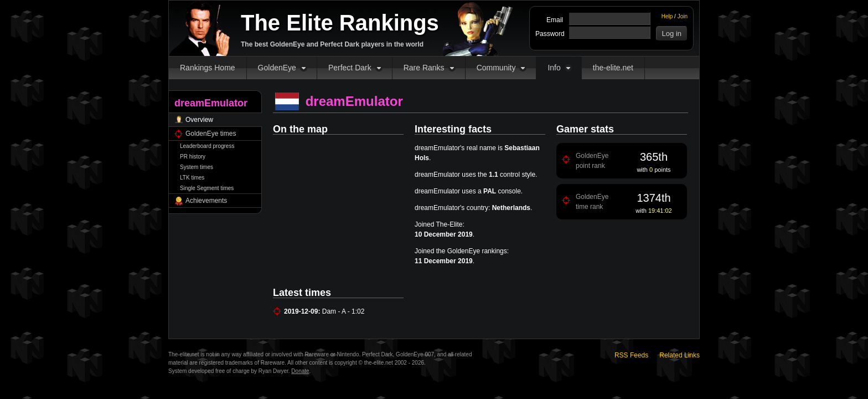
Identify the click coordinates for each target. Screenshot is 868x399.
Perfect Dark (350, 68)
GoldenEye (277, 68)
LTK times (192, 178)
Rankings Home (208, 68)
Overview (199, 120)
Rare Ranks (424, 68)
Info (554, 68)
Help (667, 16)
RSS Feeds (631, 355)
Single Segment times (207, 188)
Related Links (680, 355)
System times (197, 167)
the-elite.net (613, 68)
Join (683, 16)
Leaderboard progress (207, 146)
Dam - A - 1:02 (343, 311)
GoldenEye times (211, 134)
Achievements (206, 201)
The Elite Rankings (340, 23)
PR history (193, 157)
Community (496, 68)
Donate (300, 371)
